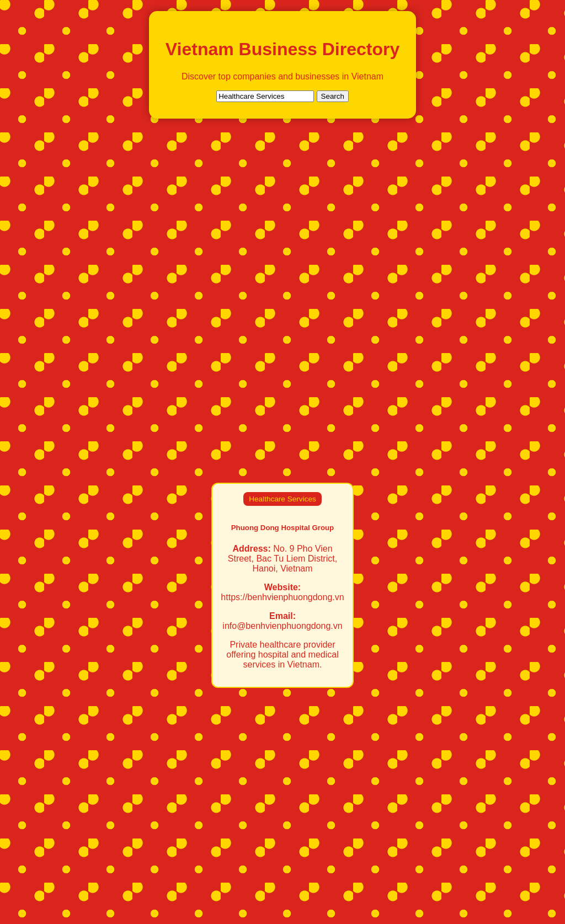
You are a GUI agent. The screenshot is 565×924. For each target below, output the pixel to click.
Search (333, 96)
